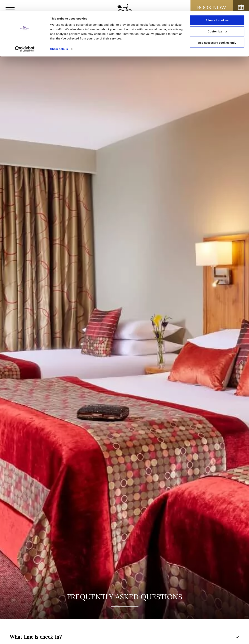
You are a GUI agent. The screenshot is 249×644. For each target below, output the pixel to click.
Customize (217, 21)
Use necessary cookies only (217, 32)
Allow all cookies (217, 9)
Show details (59, 38)
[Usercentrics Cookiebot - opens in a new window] (25, 38)
